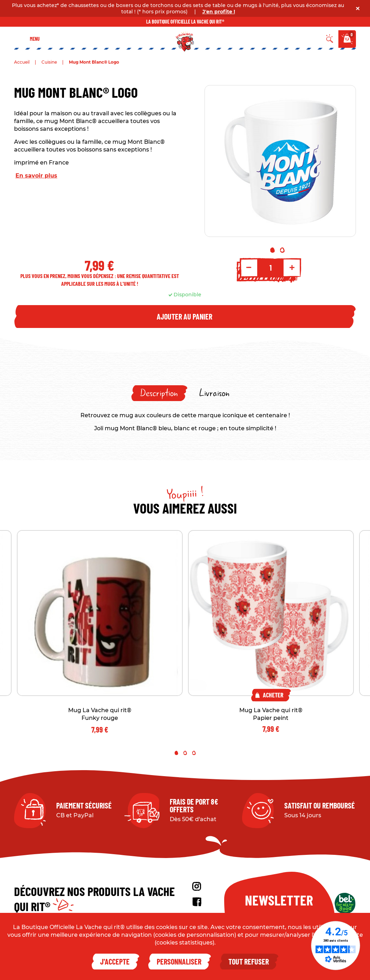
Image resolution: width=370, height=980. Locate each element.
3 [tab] (194, 753)
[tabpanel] (280, 161)
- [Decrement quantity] (249, 267)
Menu (35, 39)
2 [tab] (282, 250)
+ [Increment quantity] (292, 267)
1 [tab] (272, 250)
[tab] (159, 393)
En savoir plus (36, 176)
